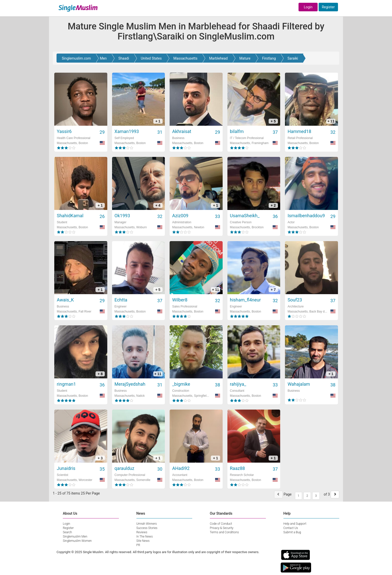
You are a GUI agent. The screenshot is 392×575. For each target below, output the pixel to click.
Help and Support (295, 524)
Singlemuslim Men (75, 537)
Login (308, 7)
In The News (145, 537)
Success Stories (147, 528)
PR (138, 545)
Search (67, 532)
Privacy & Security (222, 528)
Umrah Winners (147, 524)
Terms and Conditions (224, 532)
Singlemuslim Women (77, 541)
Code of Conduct (221, 524)
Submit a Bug (292, 532)
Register (328, 7)
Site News (143, 541)
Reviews (142, 532)
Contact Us (291, 528)
